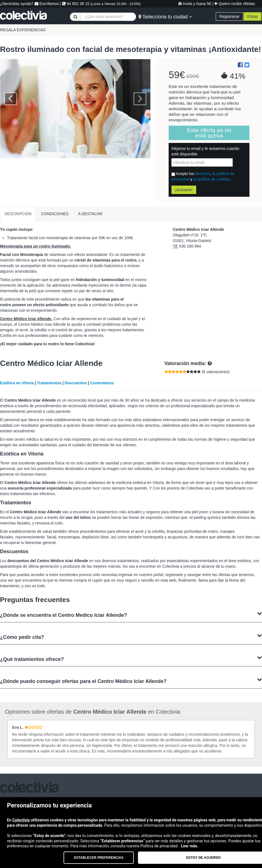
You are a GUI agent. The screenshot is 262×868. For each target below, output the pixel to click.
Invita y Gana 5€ (195, 4)
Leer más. (190, 846)
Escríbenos (47, 4)
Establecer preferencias (99, 858)
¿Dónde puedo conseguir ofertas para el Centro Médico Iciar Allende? (131, 681)
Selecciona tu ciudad (165, 17)
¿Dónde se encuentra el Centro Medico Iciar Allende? (131, 614)
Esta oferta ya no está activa (209, 133)
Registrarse (229, 16)
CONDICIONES (55, 214)
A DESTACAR (90, 214)
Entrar (253, 16)
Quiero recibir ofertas (235, 4)
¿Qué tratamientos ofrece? (131, 659)
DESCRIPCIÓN (18, 214)
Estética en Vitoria (17, 383)
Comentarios (102, 383)
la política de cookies (212, 179)
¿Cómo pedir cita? (131, 636)
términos (203, 174)
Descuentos (76, 383)
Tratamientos (49, 383)
